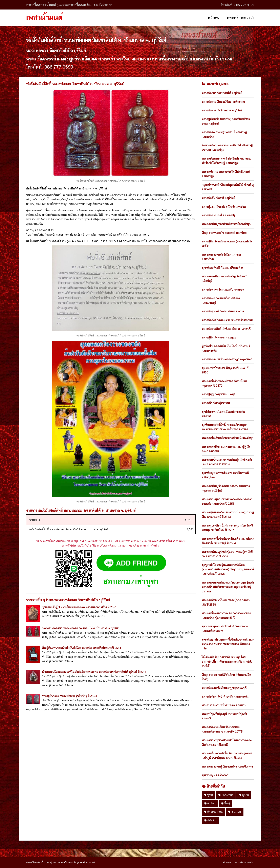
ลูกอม (244, 795)
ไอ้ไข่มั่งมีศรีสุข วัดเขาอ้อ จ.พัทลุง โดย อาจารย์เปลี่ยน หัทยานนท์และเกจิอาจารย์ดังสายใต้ (227, 662)
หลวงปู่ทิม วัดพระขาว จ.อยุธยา (219, 337)
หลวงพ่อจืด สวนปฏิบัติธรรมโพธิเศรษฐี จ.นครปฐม (224, 134)
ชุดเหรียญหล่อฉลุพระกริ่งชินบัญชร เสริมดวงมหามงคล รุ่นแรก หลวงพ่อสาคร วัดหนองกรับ (228, 644)
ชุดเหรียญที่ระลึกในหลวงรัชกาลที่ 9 (222, 268)
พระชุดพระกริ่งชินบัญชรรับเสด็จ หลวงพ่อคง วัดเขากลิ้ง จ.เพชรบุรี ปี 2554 (228, 541)
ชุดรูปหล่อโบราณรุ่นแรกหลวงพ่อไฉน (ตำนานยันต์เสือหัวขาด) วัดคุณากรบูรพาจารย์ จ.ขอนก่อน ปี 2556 (228, 569)
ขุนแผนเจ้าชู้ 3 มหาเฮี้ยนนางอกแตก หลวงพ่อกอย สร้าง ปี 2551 (79, 607)
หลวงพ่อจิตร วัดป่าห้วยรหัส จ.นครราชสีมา (226, 697)
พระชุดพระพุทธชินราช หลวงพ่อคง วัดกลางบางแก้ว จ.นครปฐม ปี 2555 (227, 501)
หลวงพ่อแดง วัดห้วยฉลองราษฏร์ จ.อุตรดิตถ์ (227, 359)
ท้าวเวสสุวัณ (213, 812)
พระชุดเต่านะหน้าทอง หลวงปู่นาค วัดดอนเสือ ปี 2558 (226, 602)
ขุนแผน (235, 812)
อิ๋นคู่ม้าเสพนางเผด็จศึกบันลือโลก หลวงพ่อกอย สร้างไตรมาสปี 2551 (82, 648)
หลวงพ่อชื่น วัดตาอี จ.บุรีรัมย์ (218, 198)
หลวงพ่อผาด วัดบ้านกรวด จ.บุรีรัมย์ (222, 110)
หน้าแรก (214, 18)
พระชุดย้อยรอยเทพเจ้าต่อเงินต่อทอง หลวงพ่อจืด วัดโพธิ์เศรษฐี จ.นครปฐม (227, 161)
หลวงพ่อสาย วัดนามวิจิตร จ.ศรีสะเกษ (223, 102)
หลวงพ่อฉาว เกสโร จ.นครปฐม (219, 215)
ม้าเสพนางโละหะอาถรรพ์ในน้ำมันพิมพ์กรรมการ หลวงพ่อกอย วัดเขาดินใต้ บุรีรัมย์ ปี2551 (94, 672)
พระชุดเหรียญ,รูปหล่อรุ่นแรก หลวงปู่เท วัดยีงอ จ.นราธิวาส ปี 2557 (227, 554)
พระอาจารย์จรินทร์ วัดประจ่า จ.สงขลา (224, 705)
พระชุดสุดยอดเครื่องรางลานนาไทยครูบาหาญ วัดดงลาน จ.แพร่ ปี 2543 (228, 515)
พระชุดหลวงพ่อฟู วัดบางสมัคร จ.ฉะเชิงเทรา (227, 767)
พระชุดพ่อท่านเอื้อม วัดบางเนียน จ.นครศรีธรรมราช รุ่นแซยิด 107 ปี (222, 729)
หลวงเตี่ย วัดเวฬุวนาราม (216, 403)
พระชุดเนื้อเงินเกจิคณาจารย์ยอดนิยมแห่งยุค (228, 438)
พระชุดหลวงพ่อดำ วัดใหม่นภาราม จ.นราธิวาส (221, 257)
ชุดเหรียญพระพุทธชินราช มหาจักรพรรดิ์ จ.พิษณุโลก (225, 475)
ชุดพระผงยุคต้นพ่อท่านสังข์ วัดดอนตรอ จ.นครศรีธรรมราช (225, 629)
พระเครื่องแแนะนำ (240, 18)
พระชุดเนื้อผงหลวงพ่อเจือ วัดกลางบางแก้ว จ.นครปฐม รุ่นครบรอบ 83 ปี (226, 615)
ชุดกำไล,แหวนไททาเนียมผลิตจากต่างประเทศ (223, 414)
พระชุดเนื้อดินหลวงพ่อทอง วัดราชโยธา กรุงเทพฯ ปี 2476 (224, 383)
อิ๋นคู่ (225, 803)
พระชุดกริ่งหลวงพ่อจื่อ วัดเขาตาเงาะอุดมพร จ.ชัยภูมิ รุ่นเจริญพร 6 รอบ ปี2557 (227, 756)
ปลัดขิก (210, 820)
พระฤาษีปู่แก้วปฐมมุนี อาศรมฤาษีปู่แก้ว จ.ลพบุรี (224, 716)
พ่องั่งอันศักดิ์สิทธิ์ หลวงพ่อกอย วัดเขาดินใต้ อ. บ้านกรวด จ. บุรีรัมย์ (81, 628)
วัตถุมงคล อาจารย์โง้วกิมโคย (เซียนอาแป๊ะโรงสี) (226, 677)
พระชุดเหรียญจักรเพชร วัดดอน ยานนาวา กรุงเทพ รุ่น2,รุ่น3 (226, 488)
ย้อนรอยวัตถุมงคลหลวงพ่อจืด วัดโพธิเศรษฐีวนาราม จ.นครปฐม (227, 148)
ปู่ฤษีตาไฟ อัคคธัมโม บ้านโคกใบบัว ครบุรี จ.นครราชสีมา (226, 348)
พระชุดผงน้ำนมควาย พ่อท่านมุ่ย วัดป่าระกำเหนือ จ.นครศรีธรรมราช (227, 462)
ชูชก (209, 795)
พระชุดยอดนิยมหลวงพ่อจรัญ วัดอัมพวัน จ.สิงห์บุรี (225, 279)
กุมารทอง (226, 795)
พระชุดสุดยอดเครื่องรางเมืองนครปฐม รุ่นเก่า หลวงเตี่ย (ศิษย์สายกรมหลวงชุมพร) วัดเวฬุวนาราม (228, 587)
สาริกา (210, 803)
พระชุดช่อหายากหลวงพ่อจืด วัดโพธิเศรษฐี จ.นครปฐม (226, 174)
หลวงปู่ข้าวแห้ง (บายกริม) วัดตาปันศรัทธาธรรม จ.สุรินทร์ (226, 121)
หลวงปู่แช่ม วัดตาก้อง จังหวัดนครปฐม (224, 207)
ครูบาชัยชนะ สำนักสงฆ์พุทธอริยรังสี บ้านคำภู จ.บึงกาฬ (228, 187)
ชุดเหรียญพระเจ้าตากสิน (216, 775)
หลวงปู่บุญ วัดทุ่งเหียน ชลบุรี (218, 394)
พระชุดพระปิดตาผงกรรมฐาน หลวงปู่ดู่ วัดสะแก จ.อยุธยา (226, 449)
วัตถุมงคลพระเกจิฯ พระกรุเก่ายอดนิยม (224, 233)
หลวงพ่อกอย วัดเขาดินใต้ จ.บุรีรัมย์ (222, 93)
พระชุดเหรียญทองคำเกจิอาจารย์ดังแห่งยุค (226, 224)
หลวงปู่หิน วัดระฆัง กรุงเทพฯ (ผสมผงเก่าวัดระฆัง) (227, 244)
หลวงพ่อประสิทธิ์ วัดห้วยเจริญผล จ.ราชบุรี (226, 329)
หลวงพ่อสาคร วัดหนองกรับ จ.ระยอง (223, 290)
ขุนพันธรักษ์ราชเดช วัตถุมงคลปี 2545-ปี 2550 (225, 370)
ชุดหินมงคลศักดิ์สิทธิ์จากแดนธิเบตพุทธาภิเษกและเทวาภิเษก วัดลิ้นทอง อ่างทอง (225, 427)
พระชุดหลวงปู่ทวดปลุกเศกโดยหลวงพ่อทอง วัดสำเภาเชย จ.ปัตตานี (227, 742)
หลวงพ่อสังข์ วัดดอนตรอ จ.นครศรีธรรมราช (227, 320)
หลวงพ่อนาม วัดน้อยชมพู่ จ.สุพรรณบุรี (224, 688)
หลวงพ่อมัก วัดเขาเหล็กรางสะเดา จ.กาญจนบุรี (221, 300)
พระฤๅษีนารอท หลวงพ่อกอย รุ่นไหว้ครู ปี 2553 (69, 696)
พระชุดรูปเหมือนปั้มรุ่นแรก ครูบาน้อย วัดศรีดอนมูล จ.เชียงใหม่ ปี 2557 (227, 528)
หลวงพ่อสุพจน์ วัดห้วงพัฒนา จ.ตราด (223, 311)
